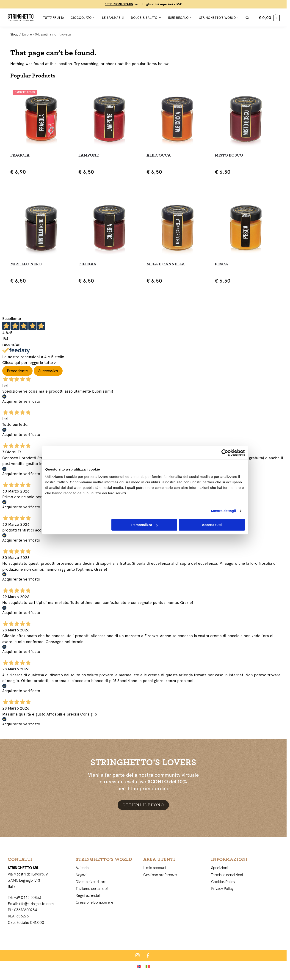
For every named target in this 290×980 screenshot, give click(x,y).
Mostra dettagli (224, 511)
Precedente (17, 371)
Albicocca (159, 155)
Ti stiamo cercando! (92, 889)
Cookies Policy (223, 882)
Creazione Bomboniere (94, 902)
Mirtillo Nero (26, 264)
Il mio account (155, 868)
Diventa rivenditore (91, 882)
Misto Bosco (229, 155)
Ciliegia (87, 264)
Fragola (20, 155)
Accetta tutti (212, 525)
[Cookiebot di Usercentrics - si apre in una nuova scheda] (225, 453)
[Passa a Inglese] (139, 966)
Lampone (89, 155)
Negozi (81, 875)
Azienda (82, 868)
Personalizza (145, 525)
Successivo (48, 371)
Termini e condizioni (227, 875)
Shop (14, 34)
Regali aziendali (88, 895)
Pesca (221, 264)
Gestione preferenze (160, 875)
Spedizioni (220, 868)
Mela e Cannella (166, 264)
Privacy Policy (222, 889)
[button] (269, 18)
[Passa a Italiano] (148, 966)
